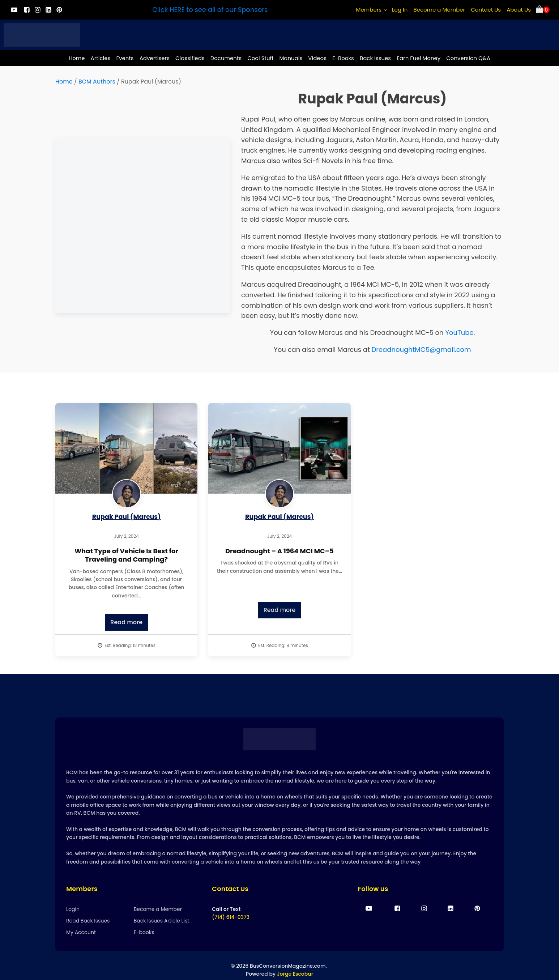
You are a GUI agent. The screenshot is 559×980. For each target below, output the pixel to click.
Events (125, 58)
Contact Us (486, 10)
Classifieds (190, 58)
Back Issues (375, 58)
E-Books (343, 58)
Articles (101, 58)
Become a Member (439, 10)
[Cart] (543, 10)
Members (369, 10)
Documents (226, 58)
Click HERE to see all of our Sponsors (210, 10)
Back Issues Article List (162, 921)
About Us (519, 10)
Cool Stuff (260, 58)
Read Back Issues (88, 921)
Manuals (291, 58)
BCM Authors (97, 82)
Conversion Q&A (468, 58)
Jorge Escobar (295, 974)
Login (73, 909)
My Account (81, 933)
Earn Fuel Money (419, 58)
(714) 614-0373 (231, 917)
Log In (400, 10)
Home (77, 58)
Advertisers (155, 58)
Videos (317, 58)
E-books (144, 933)
